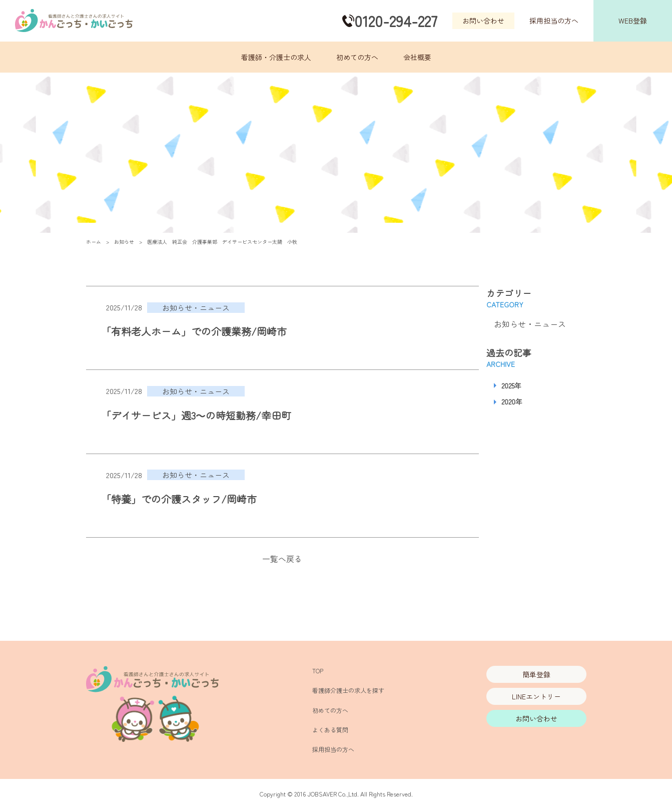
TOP (318, 671)
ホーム (94, 242)
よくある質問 (330, 730)
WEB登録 (633, 21)
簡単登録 (536, 674)
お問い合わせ (483, 21)
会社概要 (417, 57)
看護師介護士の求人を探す (348, 690)
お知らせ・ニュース (530, 324)
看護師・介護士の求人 (276, 57)
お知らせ (124, 242)
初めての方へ (357, 57)
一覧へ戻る (282, 559)
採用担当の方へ (554, 21)
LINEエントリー (536, 696)
